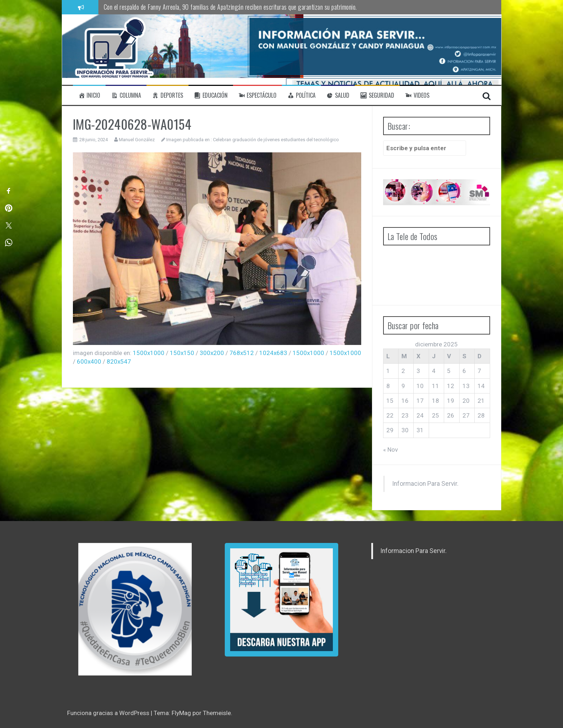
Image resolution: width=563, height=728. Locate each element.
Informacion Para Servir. (425, 484)
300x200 (212, 353)
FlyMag (181, 713)
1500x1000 (149, 353)
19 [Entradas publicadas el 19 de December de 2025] (451, 401)
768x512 (242, 353)
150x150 (182, 353)
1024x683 (273, 353)
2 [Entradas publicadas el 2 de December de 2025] (403, 371)
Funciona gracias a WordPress (109, 713)
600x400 (89, 361)
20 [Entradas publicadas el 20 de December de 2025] (466, 401)
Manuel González (137, 140)
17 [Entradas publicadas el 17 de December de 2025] (420, 401)
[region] (135, 609)
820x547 (119, 361)
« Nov (390, 450)
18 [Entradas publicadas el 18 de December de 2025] (436, 401)
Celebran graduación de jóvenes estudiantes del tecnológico (276, 140)
